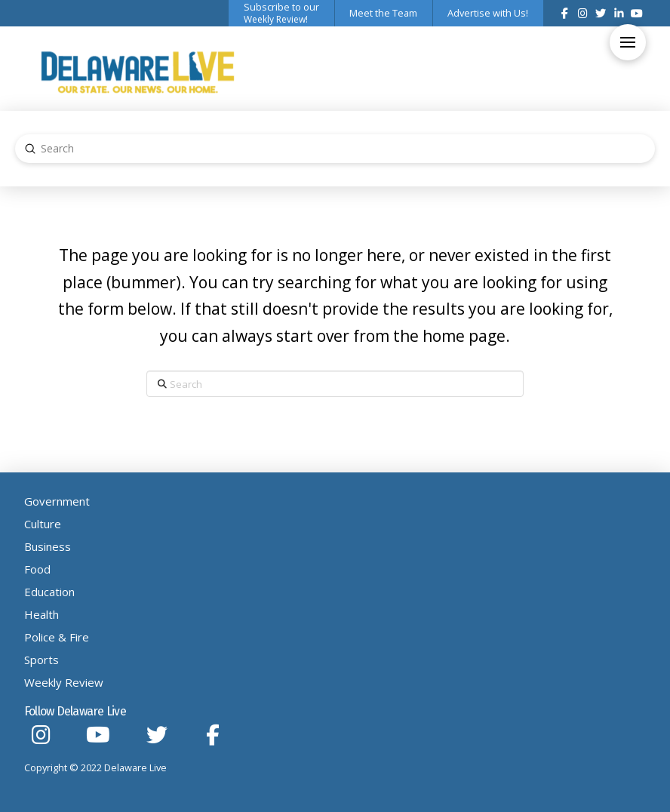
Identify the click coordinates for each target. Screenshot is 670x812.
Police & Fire (57, 637)
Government (57, 501)
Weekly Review (64, 682)
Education (49, 592)
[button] (628, 42)
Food (37, 569)
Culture (43, 524)
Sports (41, 660)
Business (48, 546)
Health (41, 614)
